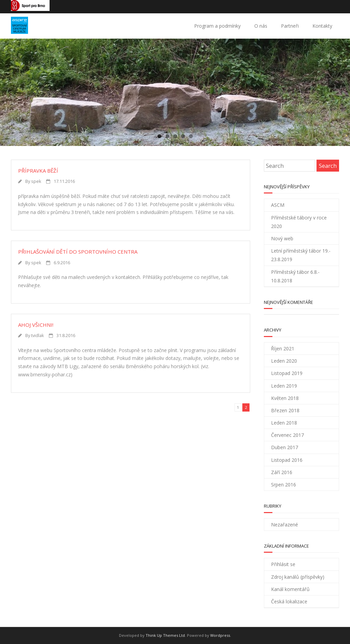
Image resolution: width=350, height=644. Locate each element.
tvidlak (37, 336)
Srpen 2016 (284, 485)
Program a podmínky (217, 26)
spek (36, 181)
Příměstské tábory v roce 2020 (299, 222)
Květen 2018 (285, 398)
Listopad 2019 (287, 373)
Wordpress (220, 635)
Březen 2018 (285, 410)
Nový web (282, 238)
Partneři (290, 26)
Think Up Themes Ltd (165, 635)
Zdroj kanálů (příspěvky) (298, 577)
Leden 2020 (284, 361)
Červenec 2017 (287, 435)
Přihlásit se (283, 564)
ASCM (278, 205)
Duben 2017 (285, 447)
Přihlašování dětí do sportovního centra (78, 252)
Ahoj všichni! (36, 325)
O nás (261, 26)
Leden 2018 (284, 423)
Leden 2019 (284, 386)
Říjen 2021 (283, 348)
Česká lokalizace (289, 601)
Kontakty (322, 26)
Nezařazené (285, 525)
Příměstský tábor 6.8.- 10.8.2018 (295, 276)
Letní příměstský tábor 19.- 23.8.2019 (301, 255)
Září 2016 (282, 472)
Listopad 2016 (287, 460)
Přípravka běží (38, 171)
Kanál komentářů (290, 589)
